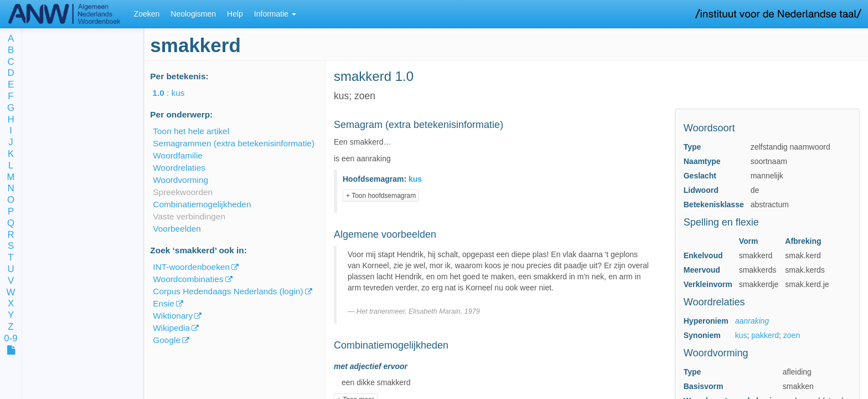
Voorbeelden (177, 229)
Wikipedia (171, 328)
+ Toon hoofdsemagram (381, 196)
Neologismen (193, 14)
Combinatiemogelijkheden (202, 204)
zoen (792, 335)
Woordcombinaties (188, 279)
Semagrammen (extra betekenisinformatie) (234, 143)
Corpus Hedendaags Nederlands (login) (228, 291)
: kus (176, 93)
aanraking (752, 321)
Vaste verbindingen (189, 216)
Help (235, 14)
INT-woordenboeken (191, 267)
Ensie (164, 303)
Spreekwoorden (183, 192)
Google (167, 340)
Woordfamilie (178, 155)
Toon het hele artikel (191, 131)
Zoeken (147, 14)
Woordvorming (180, 180)
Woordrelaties (179, 168)
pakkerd (765, 335)
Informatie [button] (275, 14)
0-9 (11, 339)
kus (741, 335)
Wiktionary (173, 316)
